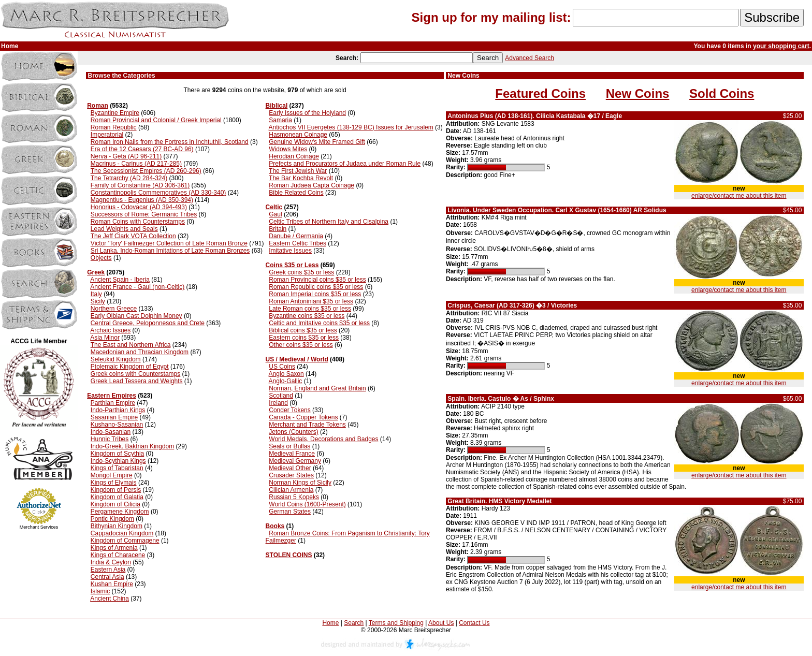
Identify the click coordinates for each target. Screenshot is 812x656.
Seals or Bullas (289, 446)
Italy (96, 294)
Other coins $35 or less (301, 345)
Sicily (98, 301)
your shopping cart (781, 46)
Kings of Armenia (114, 548)
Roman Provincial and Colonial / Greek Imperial (156, 120)
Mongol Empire (112, 475)
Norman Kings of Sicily (300, 483)
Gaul (275, 214)
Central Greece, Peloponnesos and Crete (148, 323)
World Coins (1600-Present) (307, 504)
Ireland (278, 403)
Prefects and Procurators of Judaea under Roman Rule (345, 164)
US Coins (282, 367)
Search (354, 623)
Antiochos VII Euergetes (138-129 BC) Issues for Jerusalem (351, 127)
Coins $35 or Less (292, 265)
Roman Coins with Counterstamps (138, 222)
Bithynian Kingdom (117, 526)
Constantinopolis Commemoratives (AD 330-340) (158, 193)
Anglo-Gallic (286, 381)
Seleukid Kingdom (116, 359)
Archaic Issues (110, 330)
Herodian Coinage (294, 156)
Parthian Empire (113, 403)
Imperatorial (107, 135)
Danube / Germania (296, 236)
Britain (278, 229)
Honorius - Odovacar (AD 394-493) (139, 207)
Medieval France (292, 454)
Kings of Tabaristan (117, 468)
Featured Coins (540, 93)
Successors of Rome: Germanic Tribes (144, 214)
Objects (101, 258)
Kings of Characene (118, 555)
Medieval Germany (295, 461)
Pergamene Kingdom (120, 512)
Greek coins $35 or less (301, 272)
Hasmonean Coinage (298, 135)
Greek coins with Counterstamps (135, 374)
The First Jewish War (298, 171)
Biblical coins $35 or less (303, 330)
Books (275, 526)
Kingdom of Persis (116, 490)
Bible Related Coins (296, 193)
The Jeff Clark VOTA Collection (133, 236)
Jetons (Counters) (293, 432)
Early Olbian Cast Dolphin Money (136, 316)
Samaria (280, 120)
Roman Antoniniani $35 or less (311, 301)
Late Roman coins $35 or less (310, 309)
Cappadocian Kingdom (122, 533)
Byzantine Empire (115, 113)
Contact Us (474, 623)
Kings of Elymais (114, 483)
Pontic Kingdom (112, 519)
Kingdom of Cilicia (115, 504)
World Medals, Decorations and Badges (323, 439)
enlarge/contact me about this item (739, 196)
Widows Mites (288, 149)
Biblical (277, 106)
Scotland (281, 396)
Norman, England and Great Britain (317, 388)
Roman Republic (114, 127)
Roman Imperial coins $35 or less (315, 294)
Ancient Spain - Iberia (120, 280)
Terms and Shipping (396, 623)
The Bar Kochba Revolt (301, 178)
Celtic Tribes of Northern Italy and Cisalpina (329, 222)
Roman (98, 106)
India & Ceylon (111, 562)
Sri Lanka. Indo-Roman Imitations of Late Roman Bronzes (170, 251)
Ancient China (110, 599)
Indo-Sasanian (111, 432)
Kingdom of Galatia (117, 497)
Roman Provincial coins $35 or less (317, 280)
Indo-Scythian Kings (118, 461)
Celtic (274, 207)
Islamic (100, 591)
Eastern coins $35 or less (304, 338)
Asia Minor (105, 338)
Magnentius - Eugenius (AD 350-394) (142, 200)
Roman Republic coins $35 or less (316, 287)
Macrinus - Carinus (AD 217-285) (136, 164)
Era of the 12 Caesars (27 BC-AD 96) (142, 149)
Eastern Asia (108, 570)
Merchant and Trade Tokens (307, 425)
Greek (96, 272)
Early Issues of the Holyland (307, 113)
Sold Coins (722, 93)
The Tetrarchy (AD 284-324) (129, 178)
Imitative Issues (290, 251)
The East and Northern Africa (131, 345)
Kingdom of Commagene (125, 541)
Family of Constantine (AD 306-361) (140, 185)
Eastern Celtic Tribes (298, 243)
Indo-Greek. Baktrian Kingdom (132, 446)
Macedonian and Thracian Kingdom (140, 352)
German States (290, 512)
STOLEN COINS (289, 555)
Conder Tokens (290, 410)
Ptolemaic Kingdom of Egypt (130, 367)
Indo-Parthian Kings (118, 410)
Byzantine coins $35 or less (307, 316)
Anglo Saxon (286, 374)
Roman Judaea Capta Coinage (311, 185)
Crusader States (291, 475)
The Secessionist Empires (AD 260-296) (146, 171)
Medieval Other (290, 468)
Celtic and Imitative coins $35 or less (319, 323)
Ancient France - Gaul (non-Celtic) (137, 287)
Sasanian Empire (114, 417)
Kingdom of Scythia (117, 454)
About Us (441, 623)
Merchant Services (39, 527)
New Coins (638, 93)
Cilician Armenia (291, 490)
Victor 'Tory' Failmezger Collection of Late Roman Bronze (169, 243)
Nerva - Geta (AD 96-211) (126, 156)
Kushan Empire (112, 584)
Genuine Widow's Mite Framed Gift (317, 142)
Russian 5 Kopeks (294, 497)
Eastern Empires (112, 396)
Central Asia (107, 577)
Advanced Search (530, 58)
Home (330, 623)
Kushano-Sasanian (117, 425)
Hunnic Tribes (110, 439)
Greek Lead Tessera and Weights (137, 381)
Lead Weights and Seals (124, 229)
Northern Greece (114, 309)
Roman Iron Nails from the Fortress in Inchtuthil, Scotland (170, 142)
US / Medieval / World (297, 359)
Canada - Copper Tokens (303, 417)
